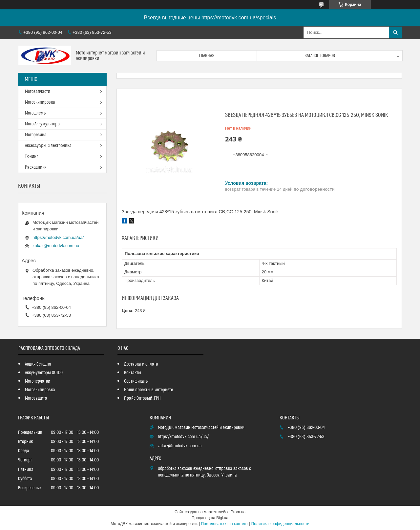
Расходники (36, 167)
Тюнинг (31, 157)
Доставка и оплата (141, 364)
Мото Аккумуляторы (43, 124)
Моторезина (36, 135)
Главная (207, 56)
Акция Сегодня (38, 364)
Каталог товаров (320, 56)
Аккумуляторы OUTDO (44, 373)
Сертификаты (136, 381)
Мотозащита (36, 398)
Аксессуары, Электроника (48, 146)
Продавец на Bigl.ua (210, 518)
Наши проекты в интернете (148, 390)
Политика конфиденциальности (280, 524)
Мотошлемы (36, 113)
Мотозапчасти (38, 92)
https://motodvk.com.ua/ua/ (58, 237)
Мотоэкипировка (40, 102)
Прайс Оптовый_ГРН (142, 398)
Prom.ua (238, 512)
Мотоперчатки (38, 381)
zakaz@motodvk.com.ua (56, 246)
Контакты (133, 373)
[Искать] (395, 32)
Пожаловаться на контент (224, 524)
